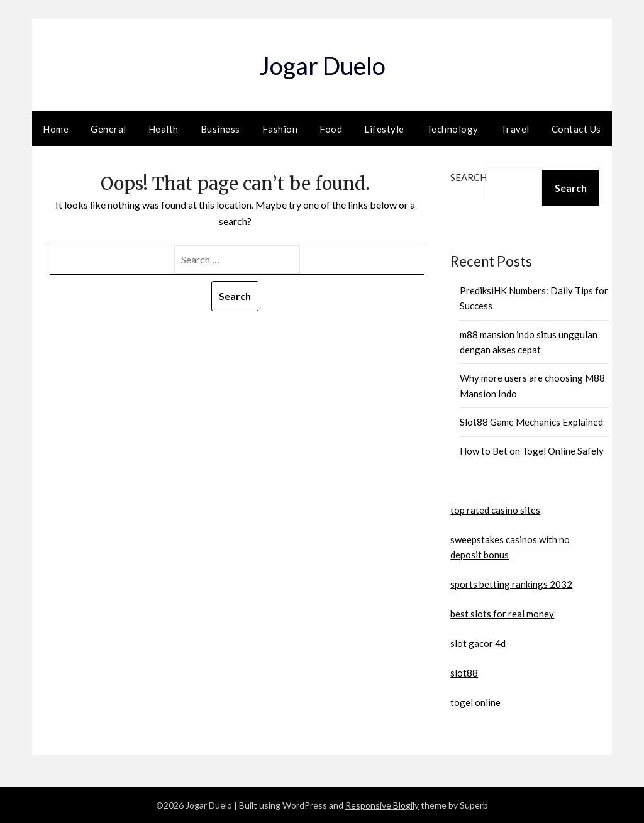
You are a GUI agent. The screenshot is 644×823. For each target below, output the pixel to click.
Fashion (280, 129)
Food (331, 129)
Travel (515, 129)
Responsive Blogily (382, 805)
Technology (452, 129)
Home (56, 129)
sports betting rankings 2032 (511, 584)
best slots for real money (502, 614)
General (108, 129)
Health (164, 129)
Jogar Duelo (322, 63)
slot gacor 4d (478, 643)
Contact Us (576, 129)
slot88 (464, 673)
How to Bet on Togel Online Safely (532, 451)
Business (220, 129)
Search (469, 177)
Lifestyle (384, 129)
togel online (475, 702)
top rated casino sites (495, 510)
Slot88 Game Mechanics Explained (531, 422)
